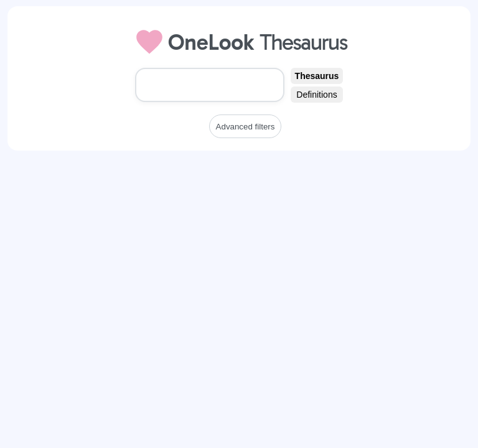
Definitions (316, 95)
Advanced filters (246, 127)
